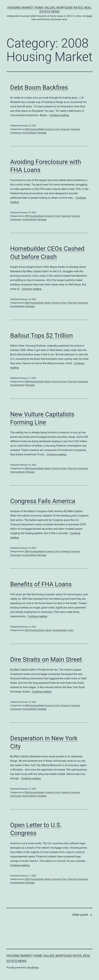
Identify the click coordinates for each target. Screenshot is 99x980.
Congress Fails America (43, 501)
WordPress (33, 968)
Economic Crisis (53, 129)
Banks (48, 303)
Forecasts (75, 129)
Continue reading (59, 115)
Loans (71, 630)
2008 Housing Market (34, 129)
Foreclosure (16, 133)
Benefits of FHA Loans (41, 584)
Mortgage (42, 133)
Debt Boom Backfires (39, 87)
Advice (48, 630)
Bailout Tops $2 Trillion (42, 336)
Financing (65, 129)
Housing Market (29, 133)
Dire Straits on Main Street (46, 659)
